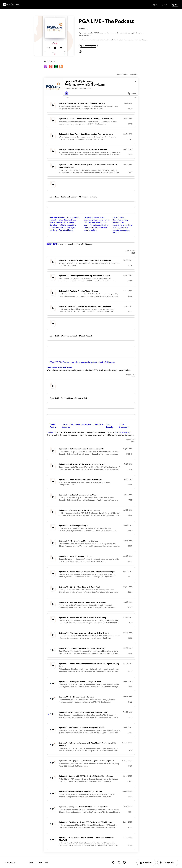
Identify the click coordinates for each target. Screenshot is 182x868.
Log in (154, 5)
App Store (146, 862)
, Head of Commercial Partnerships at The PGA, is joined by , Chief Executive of (89, 426)
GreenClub (52, 432)
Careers (32, 862)
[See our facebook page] (113, 862)
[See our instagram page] (124, 862)
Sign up (164, 5)
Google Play (167, 862)
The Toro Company (123, 432)
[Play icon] (67, 93)
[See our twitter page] (119, 862)
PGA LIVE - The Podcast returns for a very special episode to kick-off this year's (82, 362)
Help (47, 862)
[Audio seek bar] (100, 96)
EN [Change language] (175, 5)
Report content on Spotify (127, 75)
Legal (40, 862)
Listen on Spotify (88, 46)
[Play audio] (136, 81)
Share (132, 94)
